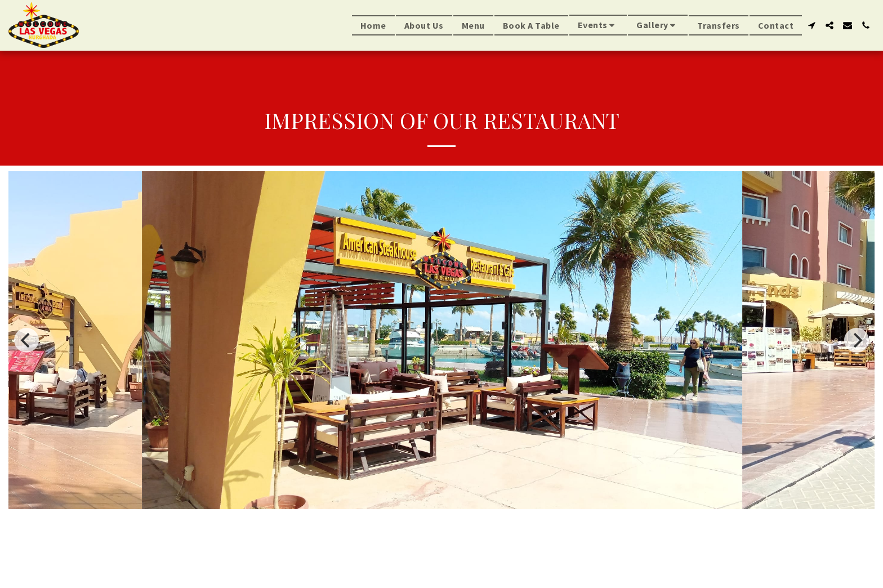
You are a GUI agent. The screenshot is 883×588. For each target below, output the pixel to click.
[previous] (26, 340)
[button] (598, 25)
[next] (857, 340)
